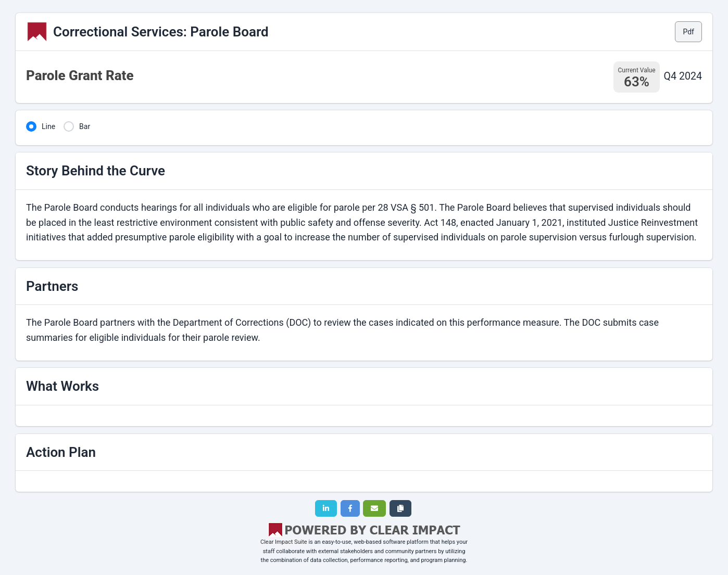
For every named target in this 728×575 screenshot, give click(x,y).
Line (48, 126)
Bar (85, 126)
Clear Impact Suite (284, 542)
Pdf (688, 32)
